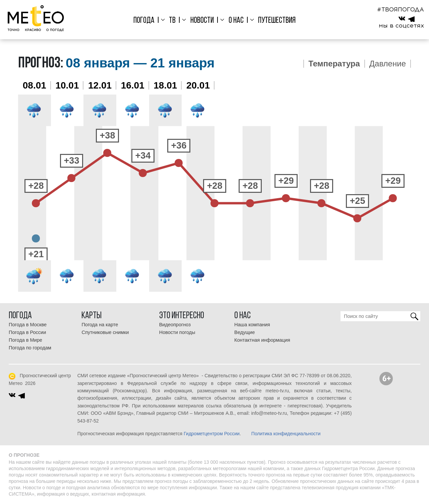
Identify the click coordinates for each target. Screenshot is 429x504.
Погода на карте (100, 325)
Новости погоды (177, 332)
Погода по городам (30, 348)
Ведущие (244, 332)
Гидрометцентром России (212, 434)
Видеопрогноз (175, 325)
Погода (144, 21)
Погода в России (27, 332)
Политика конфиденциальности (286, 434)
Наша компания (252, 325)
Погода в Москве (28, 325)
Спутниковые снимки (105, 332)
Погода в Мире (25, 340)
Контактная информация (262, 340)
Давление (388, 64)
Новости (202, 21)
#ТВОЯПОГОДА (401, 9)
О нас (236, 21)
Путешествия (277, 21)
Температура (334, 64)
